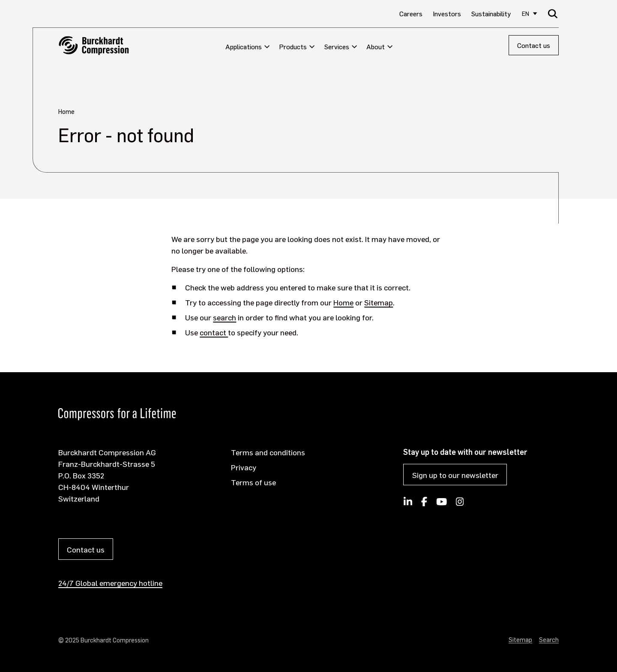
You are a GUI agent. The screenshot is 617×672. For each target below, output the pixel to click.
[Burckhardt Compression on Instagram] (460, 504)
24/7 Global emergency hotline (110, 583)
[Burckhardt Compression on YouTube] (441, 504)
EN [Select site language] (526, 14)
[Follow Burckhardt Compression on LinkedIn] (408, 504)
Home (343, 302)
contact (214, 332)
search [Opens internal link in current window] (225, 317)
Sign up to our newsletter (455, 475)
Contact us (534, 45)
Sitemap (379, 302)
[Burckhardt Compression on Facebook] (424, 504)
